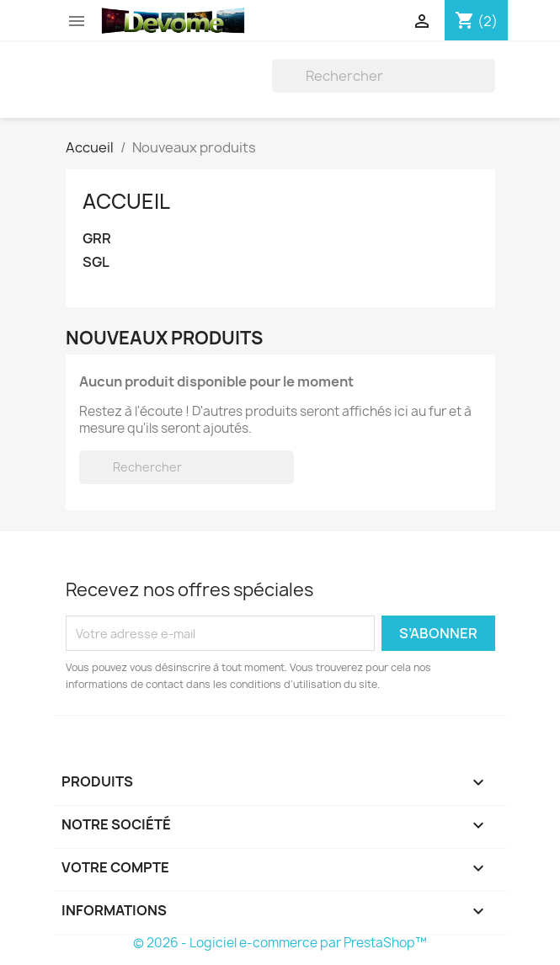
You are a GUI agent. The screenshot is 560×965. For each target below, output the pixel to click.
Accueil (126, 201)
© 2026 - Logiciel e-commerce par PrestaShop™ (280, 943)
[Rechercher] (384, 76)
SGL (96, 262)
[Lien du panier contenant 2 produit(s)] (476, 21)
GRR (97, 239)
